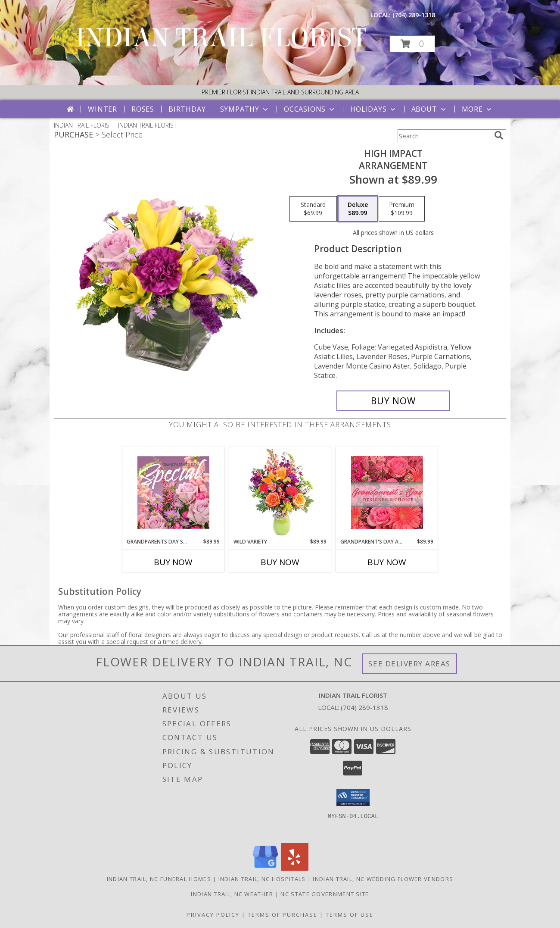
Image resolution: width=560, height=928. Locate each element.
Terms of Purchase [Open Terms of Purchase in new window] (283, 915)
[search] (499, 135)
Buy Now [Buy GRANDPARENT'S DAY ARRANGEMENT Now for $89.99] (387, 562)
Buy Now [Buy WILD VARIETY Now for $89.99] (280, 562)
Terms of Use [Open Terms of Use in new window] (350, 915)
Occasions (310, 109)
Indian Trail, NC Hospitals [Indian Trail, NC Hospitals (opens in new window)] (262, 879)
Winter (103, 109)
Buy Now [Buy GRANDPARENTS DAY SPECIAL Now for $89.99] (173, 562)
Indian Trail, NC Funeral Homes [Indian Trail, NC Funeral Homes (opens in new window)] (159, 879)
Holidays (373, 109)
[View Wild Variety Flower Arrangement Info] (280, 492)
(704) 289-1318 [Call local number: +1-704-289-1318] (414, 15)
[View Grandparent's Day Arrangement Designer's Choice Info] (387, 492)
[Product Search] (444, 136)
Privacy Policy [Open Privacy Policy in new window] (213, 915)
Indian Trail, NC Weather (232, 894)
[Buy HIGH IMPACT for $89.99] (393, 401)
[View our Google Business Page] (265, 868)
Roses (143, 109)
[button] (412, 44)
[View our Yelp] (295, 868)
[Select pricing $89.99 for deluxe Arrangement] (358, 209)
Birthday (187, 109)
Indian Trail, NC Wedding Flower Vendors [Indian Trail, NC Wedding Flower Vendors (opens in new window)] (383, 879)
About (429, 109)
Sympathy (245, 109)
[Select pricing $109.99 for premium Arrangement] (402, 209)
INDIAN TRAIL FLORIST (221, 38)
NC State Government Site (325, 894)
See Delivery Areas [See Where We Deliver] (409, 664)
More (478, 109)
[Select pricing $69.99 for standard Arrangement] (313, 209)
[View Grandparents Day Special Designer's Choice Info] (173, 492)
